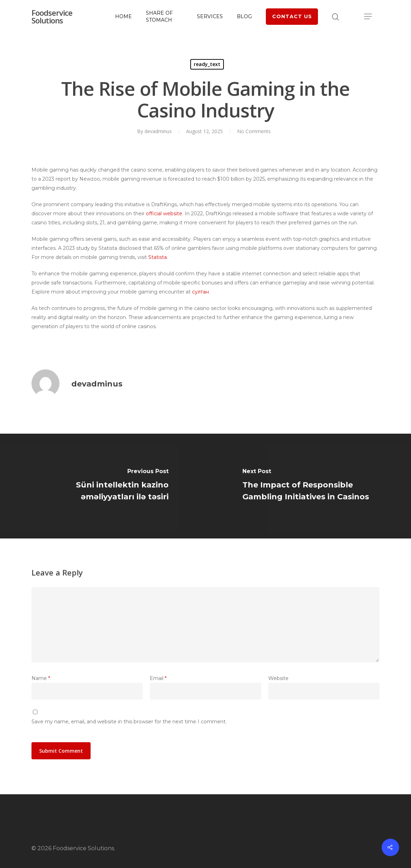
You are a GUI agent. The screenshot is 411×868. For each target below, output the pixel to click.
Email (158, 678)
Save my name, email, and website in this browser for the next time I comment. (129, 722)
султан (200, 292)
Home (123, 16)
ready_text (207, 64)
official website (164, 214)
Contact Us (292, 16)
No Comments (254, 131)
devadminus (158, 131)
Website (278, 678)
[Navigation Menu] (368, 16)
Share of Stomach (159, 16)
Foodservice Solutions (52, 16)
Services (210, 16)
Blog (244, 16)
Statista (158, 257)
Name (41, 678)
